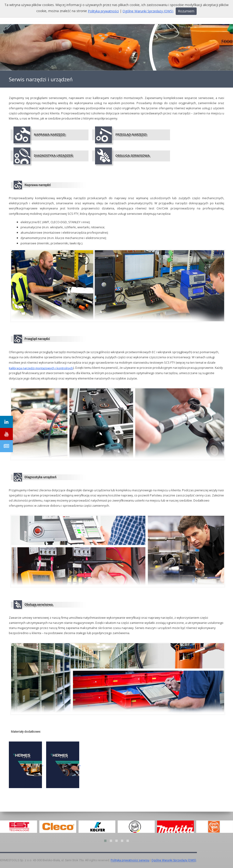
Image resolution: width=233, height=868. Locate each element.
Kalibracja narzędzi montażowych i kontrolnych (41, 368)
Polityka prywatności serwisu (130, 860)
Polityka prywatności (103, 11)
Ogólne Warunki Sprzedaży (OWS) (174, 860)
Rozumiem (186, 11)
